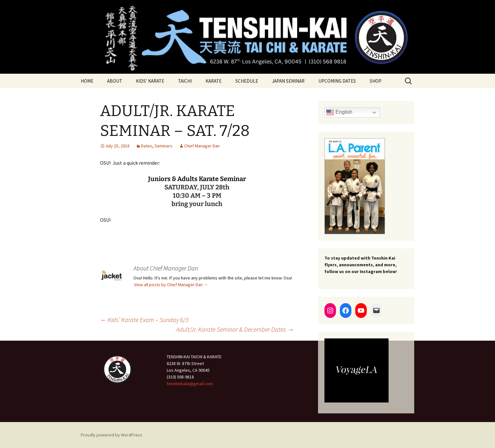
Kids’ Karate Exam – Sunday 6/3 (144, 320)
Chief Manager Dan (202, 146)
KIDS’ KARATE (150, 81)
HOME (87, 81)
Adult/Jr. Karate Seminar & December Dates (235, 329)
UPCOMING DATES (337, 81)
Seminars (164, 146)
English (339, 112)
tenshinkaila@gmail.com (190, 384)
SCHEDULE (247, 81)
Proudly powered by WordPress (112, 435)
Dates (147, 146)
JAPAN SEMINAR (288, 81)
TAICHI (185, 81)
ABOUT (115, 81)
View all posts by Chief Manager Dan (171, 285)
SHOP (376, 81)
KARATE (214, 81)
